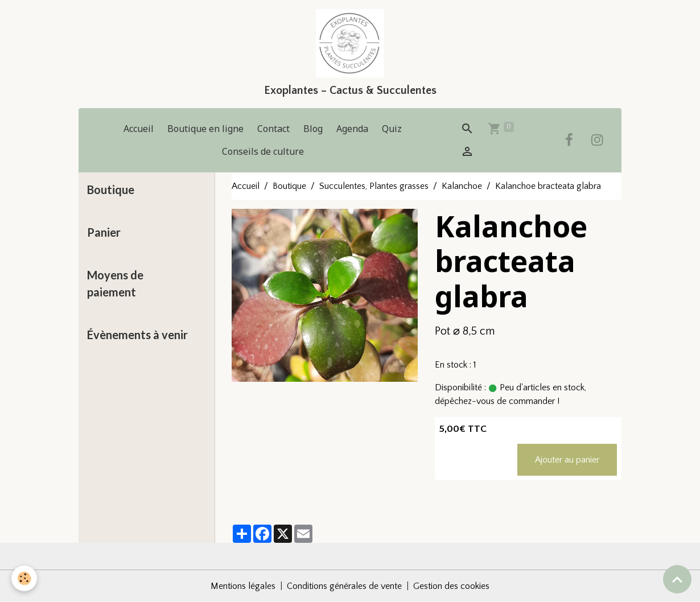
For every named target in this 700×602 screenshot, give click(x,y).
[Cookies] (24, 578)
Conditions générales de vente (344, 586)
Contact (273, 129)
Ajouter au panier (567, 460)
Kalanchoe (462, 186)
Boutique (289, 186)
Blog (313, 129)
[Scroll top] (677, 579)
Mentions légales (243, 586)
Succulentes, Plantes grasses (374, 186)
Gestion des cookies (451, 586)
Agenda (352, 129)
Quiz (392, 129)
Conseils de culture (263, 151)
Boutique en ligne (205, 129)
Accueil (139, 129)
